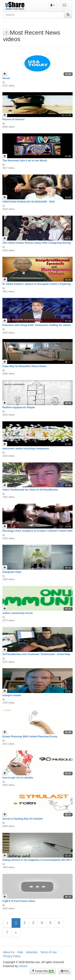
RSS (65, 971)
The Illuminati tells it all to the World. (25, 160)
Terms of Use (48, 952)
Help (20, 952)
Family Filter (43, 971)
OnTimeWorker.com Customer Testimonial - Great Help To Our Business (36, 656)
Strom (6, 78)
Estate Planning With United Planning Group (30, 736)
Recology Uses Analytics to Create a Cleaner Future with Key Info (37, 532)
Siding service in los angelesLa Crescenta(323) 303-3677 (37, 860)
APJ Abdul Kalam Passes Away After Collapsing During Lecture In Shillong (37, 244)
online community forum (18, 613)
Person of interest (13, 119)
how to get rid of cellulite (18, 778)
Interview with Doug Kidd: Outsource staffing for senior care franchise (37, 326)
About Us (9, 952)
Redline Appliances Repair (19, 407)
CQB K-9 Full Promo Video (19, 901)
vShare (23, 966)
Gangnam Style (12, 572)
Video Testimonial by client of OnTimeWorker (30, 490)
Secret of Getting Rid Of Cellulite (23, 819)
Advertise (32, 952)
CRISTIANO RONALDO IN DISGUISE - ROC (29, 202)
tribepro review (12, 695)
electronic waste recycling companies (26, 448)
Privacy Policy (12, 956)
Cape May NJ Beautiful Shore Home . (25, 366)
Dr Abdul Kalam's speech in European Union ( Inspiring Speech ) (36, 285)
